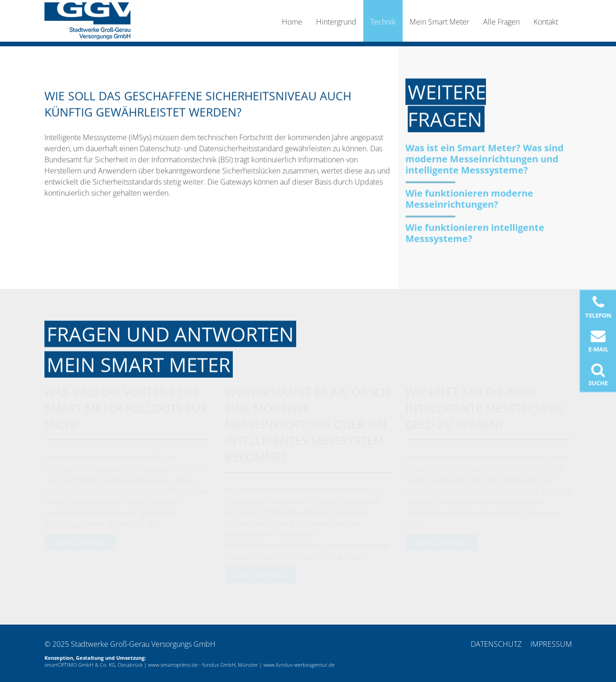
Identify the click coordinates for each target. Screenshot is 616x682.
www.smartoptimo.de (173, 665)
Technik (383, 22)
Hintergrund (336, 22)
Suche (598, 375)
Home (292, 22)
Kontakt (546, 22)
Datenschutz (496, 644)
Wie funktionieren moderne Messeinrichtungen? (469, 198)
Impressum (551, 644)
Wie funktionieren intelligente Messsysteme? (475, 233)
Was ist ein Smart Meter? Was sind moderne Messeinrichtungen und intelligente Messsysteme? (485, 159)
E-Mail (598, 341)
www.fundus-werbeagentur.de (299, 665)
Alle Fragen (501, 22)
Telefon (598, 307)
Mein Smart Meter (439, 22)
